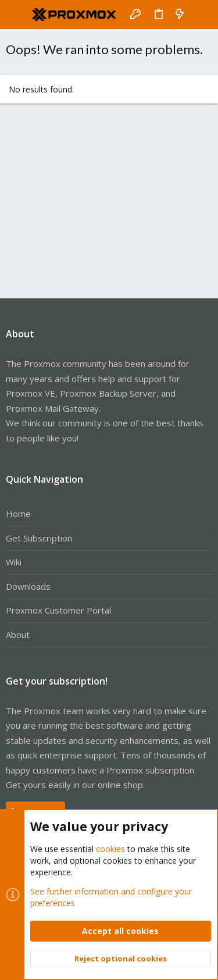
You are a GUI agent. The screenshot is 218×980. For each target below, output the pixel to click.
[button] (17, 15)
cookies (110, 849)
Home (18, 514)
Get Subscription (39, 538)
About (18, 635)
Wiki (14, 562)
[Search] (201, 15)
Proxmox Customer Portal (58, 610)
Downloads (28, 586)
